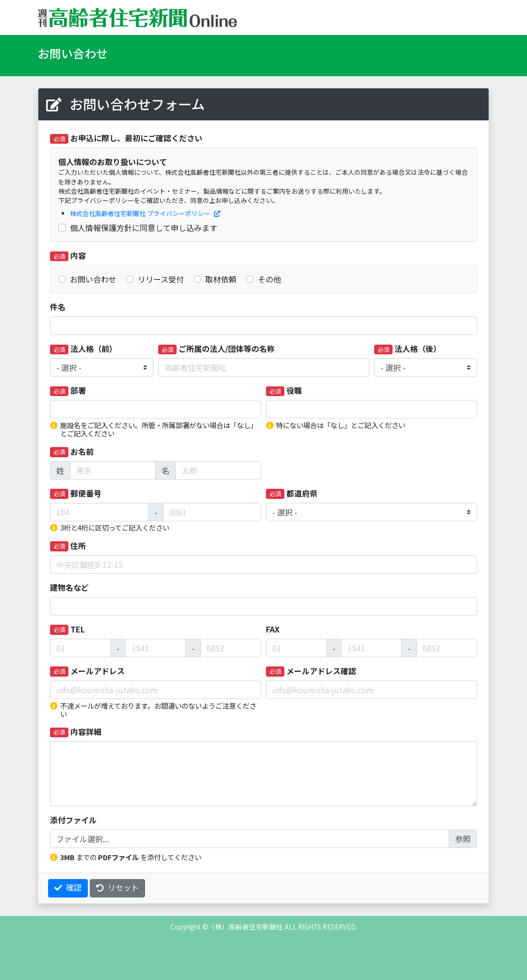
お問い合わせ (93, 279)
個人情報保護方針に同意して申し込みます (144, 228)
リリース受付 (161, 279)
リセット (117, 887)
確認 (68, 887)
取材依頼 (221, 279)
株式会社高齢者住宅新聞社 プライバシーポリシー (145, 213)
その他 (269, 279)
